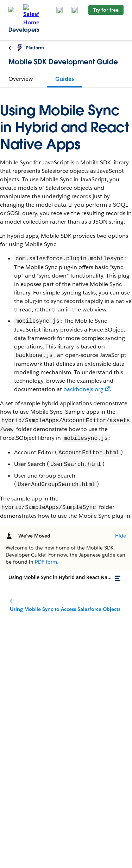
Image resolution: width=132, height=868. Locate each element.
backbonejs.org (83, 389)
